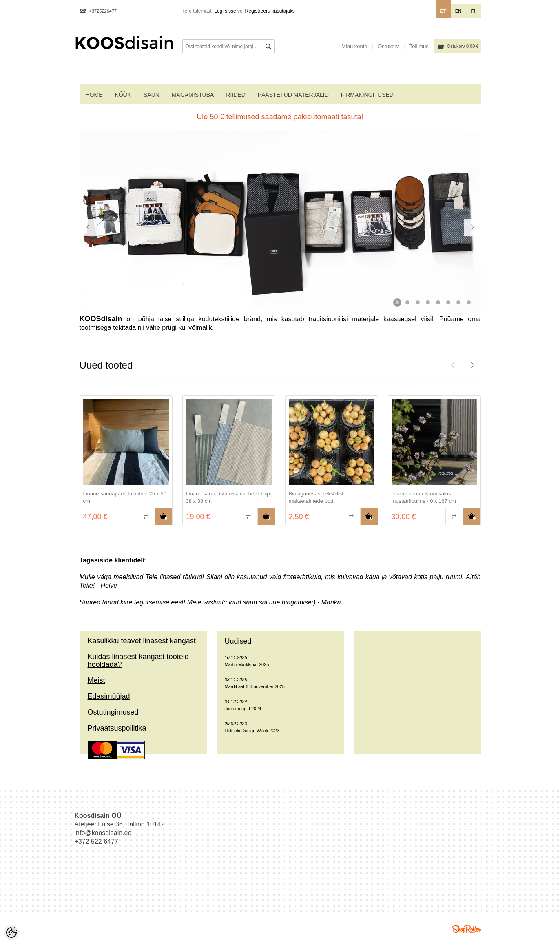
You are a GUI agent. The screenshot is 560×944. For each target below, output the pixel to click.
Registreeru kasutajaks (270, 11)
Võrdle (146, 516)
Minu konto (354, 46)
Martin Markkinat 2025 (247, 664)
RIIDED (236, 95)
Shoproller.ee (467, 929)
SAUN (152, 95)
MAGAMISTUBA (193, 95)
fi (474, 11)
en (458, 11)
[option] (126, 461)
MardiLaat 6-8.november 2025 (255, 686)
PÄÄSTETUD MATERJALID (293, 95)
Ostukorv (463, 46)
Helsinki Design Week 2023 (252, 731)
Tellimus (419, 46)
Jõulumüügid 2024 (243, 709)
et (443, 11)
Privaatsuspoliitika (117, 728)
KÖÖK (123, 95)
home (94, 95)
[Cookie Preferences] (11, 933)
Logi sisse (225, 11)
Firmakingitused (367, 95)
